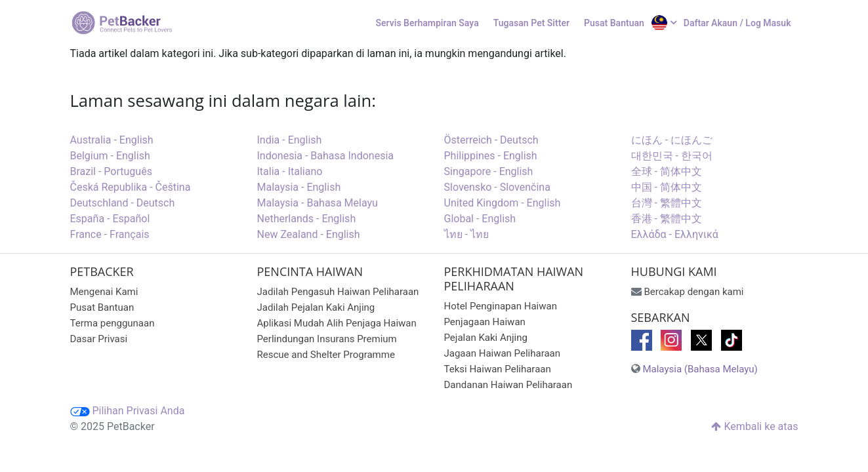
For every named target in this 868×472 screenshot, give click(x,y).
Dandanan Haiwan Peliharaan (508, 385)
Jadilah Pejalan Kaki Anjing (316, 307)
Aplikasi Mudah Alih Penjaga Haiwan (337, 323)
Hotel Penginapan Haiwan (501, 306)
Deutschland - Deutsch (123, 203)
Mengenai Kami (104, 292)
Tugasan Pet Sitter (531, 23)
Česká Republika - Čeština (131, 187)
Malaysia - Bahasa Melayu (318, 203)
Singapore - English (489, 171)
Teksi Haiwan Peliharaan (498, 369)
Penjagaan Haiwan (485, 322)
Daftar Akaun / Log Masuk (737, 23)
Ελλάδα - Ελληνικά (675, 234)
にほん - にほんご (672, 140)
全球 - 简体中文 (667, 171)
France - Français (110, 234)
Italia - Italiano (290, 171)
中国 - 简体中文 (667, 187)
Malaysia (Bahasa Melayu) (700, 369)
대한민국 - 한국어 (672, 156)
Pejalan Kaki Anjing (486, 338)
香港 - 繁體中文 (667, 219)
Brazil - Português (111, 171)
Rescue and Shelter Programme (326, 355)
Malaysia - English (299, 187)
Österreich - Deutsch (491, 140)
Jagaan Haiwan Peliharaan (503, 353)
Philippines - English (491, 156)
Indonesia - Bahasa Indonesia (326, 156)
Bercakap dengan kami (693, 292)
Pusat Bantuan (614, 23)
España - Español (110, 219)
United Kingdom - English (503, 203)
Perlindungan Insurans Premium (327, 339)
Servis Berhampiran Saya (427, 23)
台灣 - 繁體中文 (667, 203)
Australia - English (112, 140)
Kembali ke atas (754, 426)
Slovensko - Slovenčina (497, 187)
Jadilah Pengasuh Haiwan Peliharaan (338, 292)
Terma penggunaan (113, 323)
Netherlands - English (307, 219)
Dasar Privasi (99, 339)
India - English (290, 140)
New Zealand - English (309, 234)
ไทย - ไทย (466, 234)
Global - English (480, 219)
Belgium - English (110, 156)
